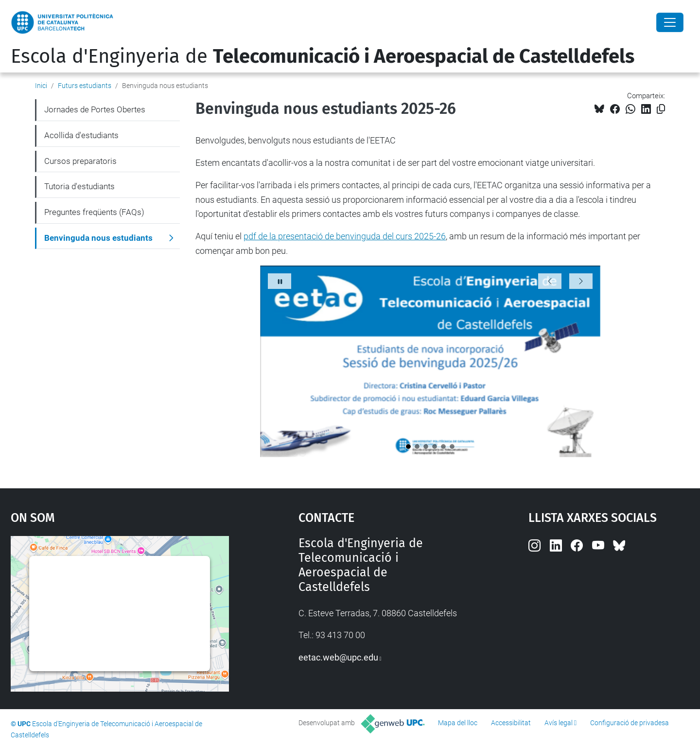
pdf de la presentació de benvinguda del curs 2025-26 (345, 236)
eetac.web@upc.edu (338, 657)
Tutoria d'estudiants (79, 186)
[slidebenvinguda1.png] (408, 446)
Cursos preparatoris (80, 161)
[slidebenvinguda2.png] (417, 446)
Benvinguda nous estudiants (98, 238)
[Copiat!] (661, 109)
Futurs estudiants (85, 86)
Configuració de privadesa (630, 723)
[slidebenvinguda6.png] (452, 446)
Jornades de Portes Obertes (95, 109)
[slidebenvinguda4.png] (435, 446)
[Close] (670, 22)
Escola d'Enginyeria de (323, 56)
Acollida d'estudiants (81, 135)
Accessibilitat (511, 723)
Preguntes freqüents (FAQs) (94, 212)
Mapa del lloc (458, 723)
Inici (41, 86)
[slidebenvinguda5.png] (443, 446)
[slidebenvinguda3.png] (426, 446)
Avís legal (559, 723)
